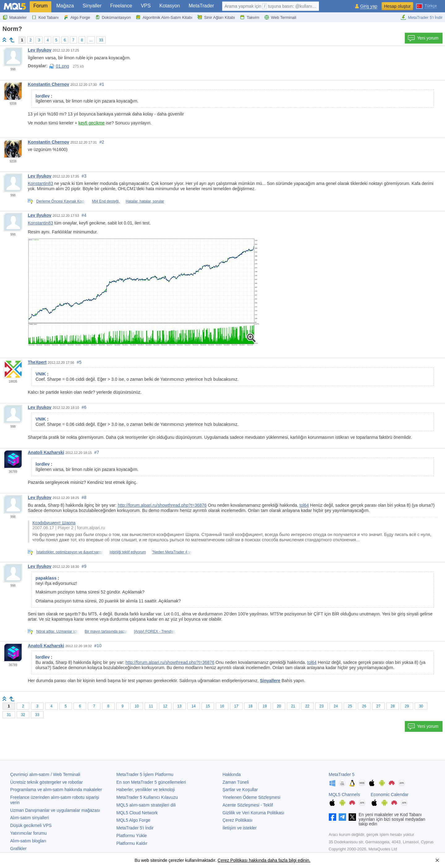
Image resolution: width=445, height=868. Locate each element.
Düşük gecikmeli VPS (31, 825)
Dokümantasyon (113, 17)
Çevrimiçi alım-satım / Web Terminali (45, 774)
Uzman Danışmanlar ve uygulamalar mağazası (55, 810)
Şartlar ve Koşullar (240, 790)
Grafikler (18, 849)
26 (364, 706)
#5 (79, 362)
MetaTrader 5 (342, 774)
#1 (102, 84)
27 (378, 706)
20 (279, 706)
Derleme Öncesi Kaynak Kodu (61, 201)
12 (165, 706)
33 (101, 40)
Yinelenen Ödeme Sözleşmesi (251, 797)
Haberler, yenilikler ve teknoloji (146, 790)
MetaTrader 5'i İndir (422, 17)
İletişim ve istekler (239, 828)
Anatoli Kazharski (46, 452)
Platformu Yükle (132, 836)
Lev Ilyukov (40, 50)
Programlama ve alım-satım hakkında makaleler (56, 790)
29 (407, 706)
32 (23, 715)
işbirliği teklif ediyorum (128, 552)
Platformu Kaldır (132, 843)
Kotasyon (170, 6)
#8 (84, 497)
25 (350, 706)
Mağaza (65, 6)
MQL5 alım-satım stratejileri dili (146, 805)
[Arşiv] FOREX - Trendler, (155, 631)
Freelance (121, 6)
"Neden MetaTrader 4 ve (172, 552)
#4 (84, 215)
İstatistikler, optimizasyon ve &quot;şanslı (70, 552)
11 (151, 706)
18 (250, 706)
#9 (84, 566)
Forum (40, 6)
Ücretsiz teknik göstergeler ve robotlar (47, 782)
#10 (98, 646)
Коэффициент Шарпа (54, 523)
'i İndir (135, 828)
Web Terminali (280, 17)
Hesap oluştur (397, 6)
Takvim (249, 17)
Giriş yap (369, 6)
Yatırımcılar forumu (28, 833)
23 (322, 706)
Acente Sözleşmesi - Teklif (248, 805)
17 (236, 706)
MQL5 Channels (344, 795)
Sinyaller (92, 6)
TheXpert (37, 362)
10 (137, 706)
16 (222, 706)
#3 (84, 176)
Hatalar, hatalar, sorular (145, 201)
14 (194, 706)
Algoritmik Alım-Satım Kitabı (164, 17)
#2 (102, 142)
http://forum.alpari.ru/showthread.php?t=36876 (162, 505)
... (91, 40)
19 (265, 706)
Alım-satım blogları (28, 841)
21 (293, 706)
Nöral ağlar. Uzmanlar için (57, 631)
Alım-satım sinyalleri (30, 818)
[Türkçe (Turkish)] (426, 6)
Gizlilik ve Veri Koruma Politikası (253, 813)
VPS (146, 6)
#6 (84, 407)
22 (307, 706)
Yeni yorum (423, 38)
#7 (97, 452)
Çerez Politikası (237, 820)
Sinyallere (270, 681)
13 (179, 706)
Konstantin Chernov (49, 84)
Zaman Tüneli (236, 782)
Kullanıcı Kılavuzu (147, 797)
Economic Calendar (390, 795)
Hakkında (232, 774)
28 (393, 706)
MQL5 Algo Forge (133, 820)
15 (208, 706)
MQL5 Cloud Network (137, 813)
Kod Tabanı (45, 17)
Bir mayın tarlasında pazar (106, 631)
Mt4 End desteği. (106, 201)
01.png (59, 66)
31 (9, 715)
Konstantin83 (40, 183)
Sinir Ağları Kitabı (216, 17)
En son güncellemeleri (151, 782)
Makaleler (15, 17)
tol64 (304, 505)
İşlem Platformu (145, 774)
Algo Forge (77, 17)
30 (421, 706)
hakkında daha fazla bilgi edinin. (279, 860)
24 (336, 706)
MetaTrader (201, 6)
